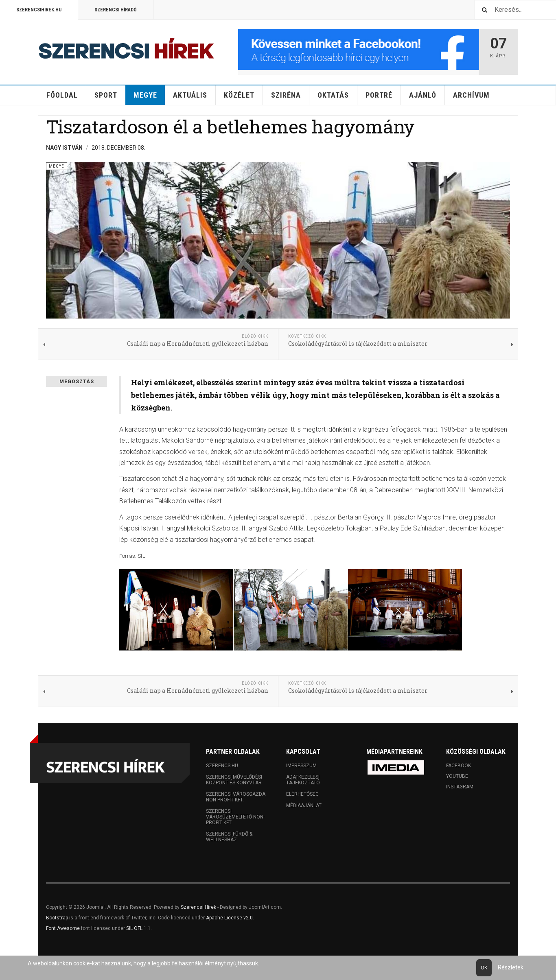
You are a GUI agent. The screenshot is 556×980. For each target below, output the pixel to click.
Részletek (511, 967)
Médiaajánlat (304, 805)
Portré (379, 95)
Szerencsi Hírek (198, 907)
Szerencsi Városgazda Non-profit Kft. (236, 797)
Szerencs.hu (222, 766)
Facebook (459, 766)
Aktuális (190, 95)
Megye (145, 95)
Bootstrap (57, 918)
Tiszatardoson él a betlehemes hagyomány (230, 126)
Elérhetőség (302, 794)
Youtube (457, 776)
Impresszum (301, 766)
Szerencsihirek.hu (39, 10)
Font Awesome (63, 928)
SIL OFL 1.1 (138, 928)
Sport (106, 95)
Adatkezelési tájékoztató (303, 780)
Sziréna (286, 95)
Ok (484, 968)
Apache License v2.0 (229, 918)
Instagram (460, 787)
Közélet (239, 95)
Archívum (471, 95)
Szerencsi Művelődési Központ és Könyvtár (234, 780)
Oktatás (333, 95)
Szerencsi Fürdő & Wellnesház (229, 837)
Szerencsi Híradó (116, 10)
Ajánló (423, 95)
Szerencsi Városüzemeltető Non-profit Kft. (235, 817)
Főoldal (62, 95)
